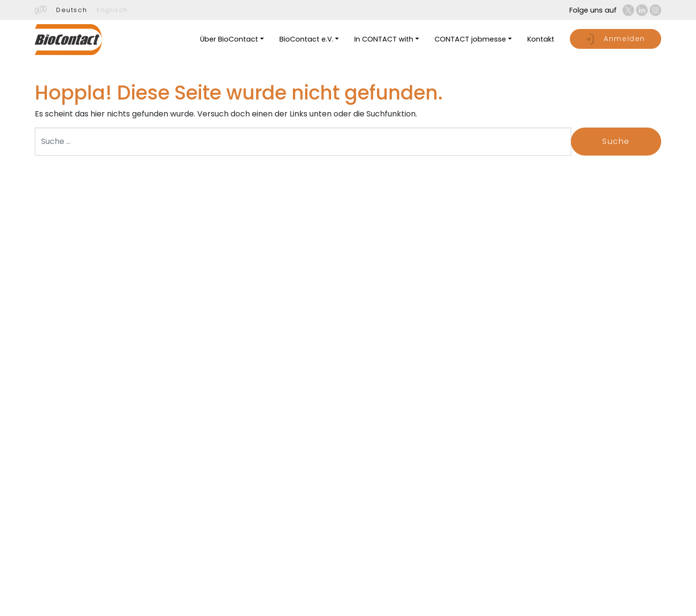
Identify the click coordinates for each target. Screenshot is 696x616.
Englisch (112, 10)
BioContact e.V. (306, 39)
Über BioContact (229, 39)
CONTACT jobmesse (470, 39)
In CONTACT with (384, 39)
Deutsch (72, 10)
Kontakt (541, 39)
